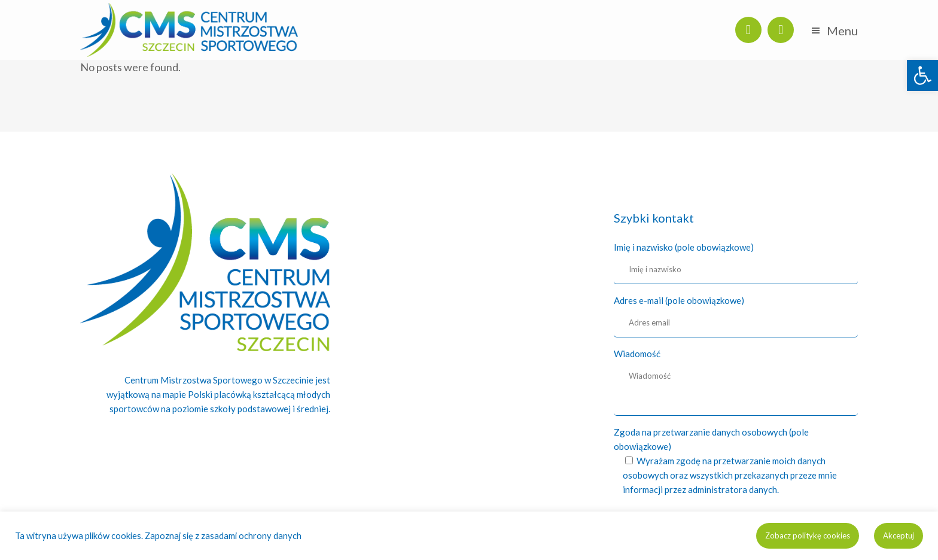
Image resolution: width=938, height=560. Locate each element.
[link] (922, 75)
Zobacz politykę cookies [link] (808, 535)
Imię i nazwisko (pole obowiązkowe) (684, 247)
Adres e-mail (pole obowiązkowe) (679, 300)
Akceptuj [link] (899, 535)
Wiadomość (637, 354)
